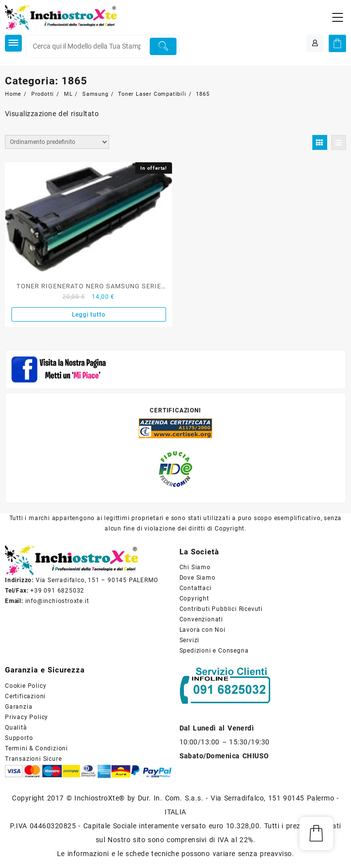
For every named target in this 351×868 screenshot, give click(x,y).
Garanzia (19, 707)
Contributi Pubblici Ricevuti (221, 609)
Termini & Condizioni (36, 748)
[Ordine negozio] (57, 142)
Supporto (19, 738)
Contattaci (196, 588)
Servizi (190, 640)
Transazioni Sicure (33, 759)
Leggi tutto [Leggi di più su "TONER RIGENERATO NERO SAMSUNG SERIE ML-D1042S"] (89, 315)
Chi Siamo (195, 567)
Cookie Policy (26, 686)
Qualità (16, 728)
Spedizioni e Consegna (214, 651)
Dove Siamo (198, 578)
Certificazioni (25, 696)
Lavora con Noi (203, 630)
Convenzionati (201, 619)
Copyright (194, 599)
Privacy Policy (27, 717)
